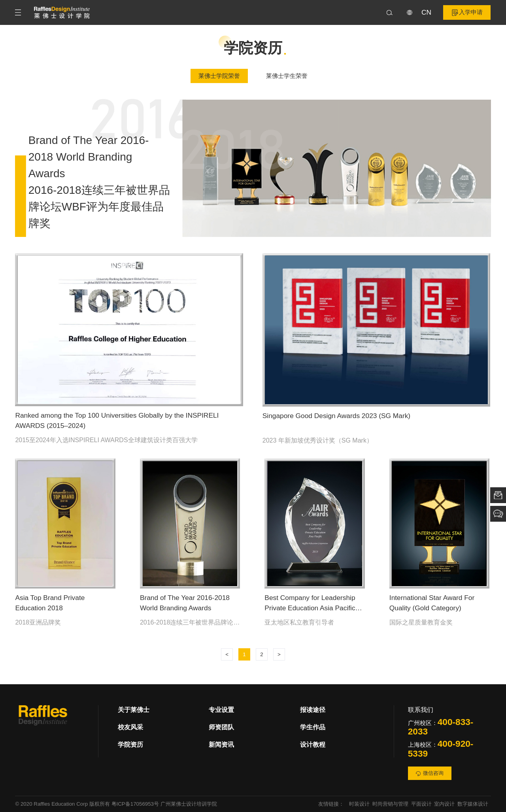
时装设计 (359, 804)
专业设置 (221, 710)
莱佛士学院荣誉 (219, 76)
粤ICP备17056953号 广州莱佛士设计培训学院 (164, 804)
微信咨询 (430, 773)
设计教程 (313, 745)
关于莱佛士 (134, 710)
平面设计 (421, 804)
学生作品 (313, 727)
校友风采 (130, 727)
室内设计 (444, 804)
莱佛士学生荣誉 (287, 76)
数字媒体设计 (473, 804)
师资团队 (221, 727)
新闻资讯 (221, 745)
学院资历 (130, 745)
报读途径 (313, 710)
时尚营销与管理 (390, 804)
